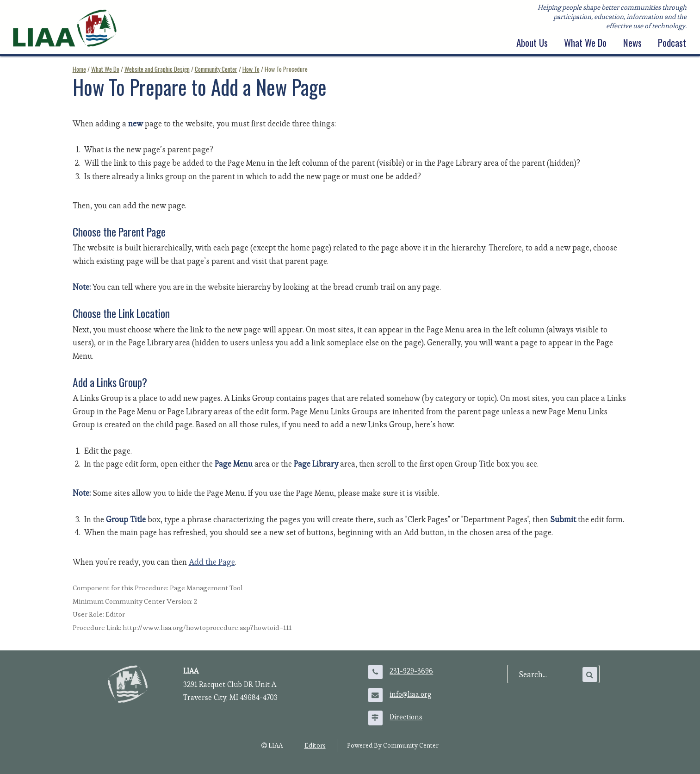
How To (251, 69)
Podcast (672, 43)
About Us (532, 43)
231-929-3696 (411, 671)
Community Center (216, 69)
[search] (550, 674)
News (632, 43)
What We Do (585, 43)
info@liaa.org (411, 694)
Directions (406, 717)
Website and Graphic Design (157, 69)
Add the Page (212, 562)
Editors (315, 745)
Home (79, 69)
